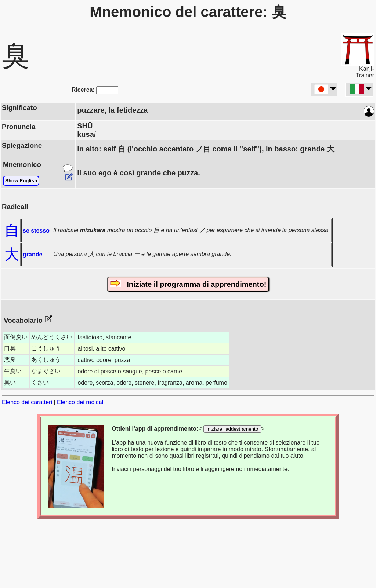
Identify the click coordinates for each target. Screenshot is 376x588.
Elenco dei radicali (81, 402)
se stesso (36, 231)
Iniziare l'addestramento (232, 429)
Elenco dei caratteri (27, 402)
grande (32, 254)
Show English (21, 181)
